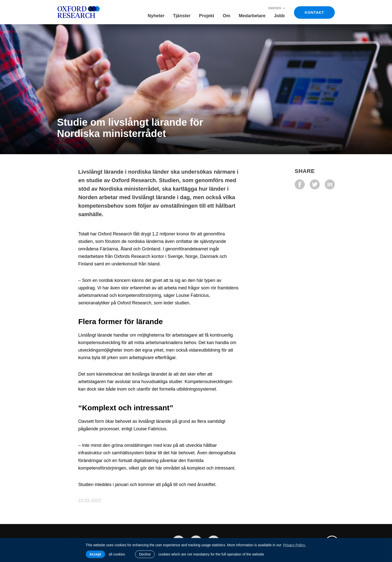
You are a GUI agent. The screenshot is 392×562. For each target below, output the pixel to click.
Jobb (279, 16)
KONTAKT (314, 12)
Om (226, 16)
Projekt (207, 16)
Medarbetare (252, 16)
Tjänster (182, 16)
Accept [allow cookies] (95, 554)
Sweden (277, 8)
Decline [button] (145, 554)
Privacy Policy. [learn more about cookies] (294, 545)
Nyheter (156, 16)
